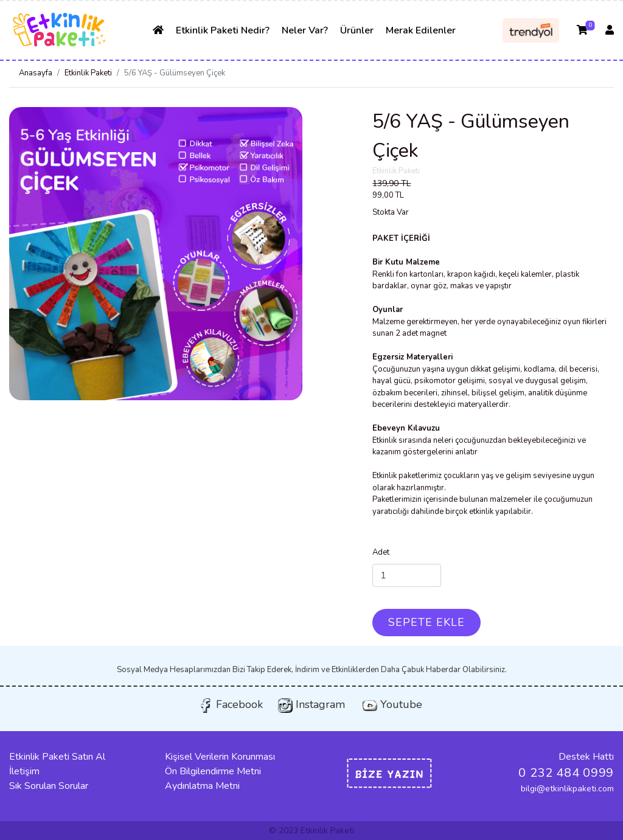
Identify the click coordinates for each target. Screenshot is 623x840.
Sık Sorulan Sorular (49, 786)
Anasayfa (36, 73)
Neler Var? (305, 30)
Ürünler (357, 30)
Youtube (392, 704)
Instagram (311, 704)
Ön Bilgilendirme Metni (213, 771)
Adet (381, 552)
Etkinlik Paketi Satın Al (57, 757)
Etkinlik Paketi (88, 73)
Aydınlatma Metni (202, 786)
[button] (31, 254)
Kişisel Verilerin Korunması (220, 757)
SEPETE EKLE (426, 622)
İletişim (24, 771)
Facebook (231, 704)
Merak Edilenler (421, 30)
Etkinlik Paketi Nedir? (223, 30)
